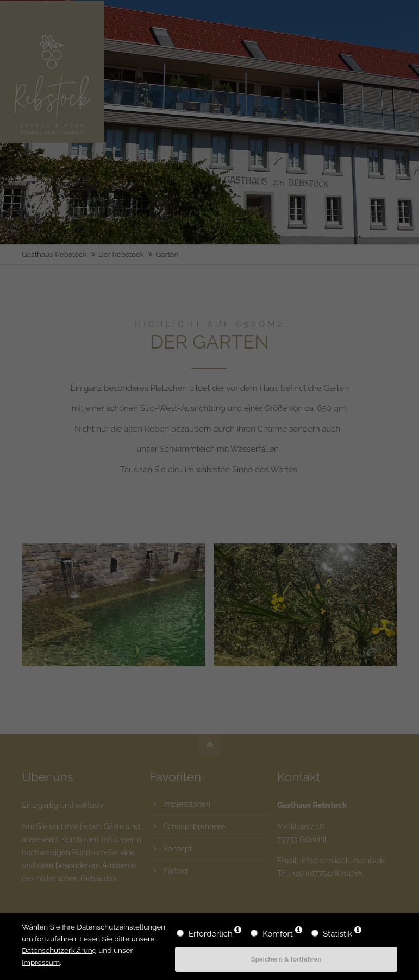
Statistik (337, 934)
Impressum (41, 962)
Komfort (278, 934)
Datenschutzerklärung (59, 950)
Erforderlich (211, 934)
